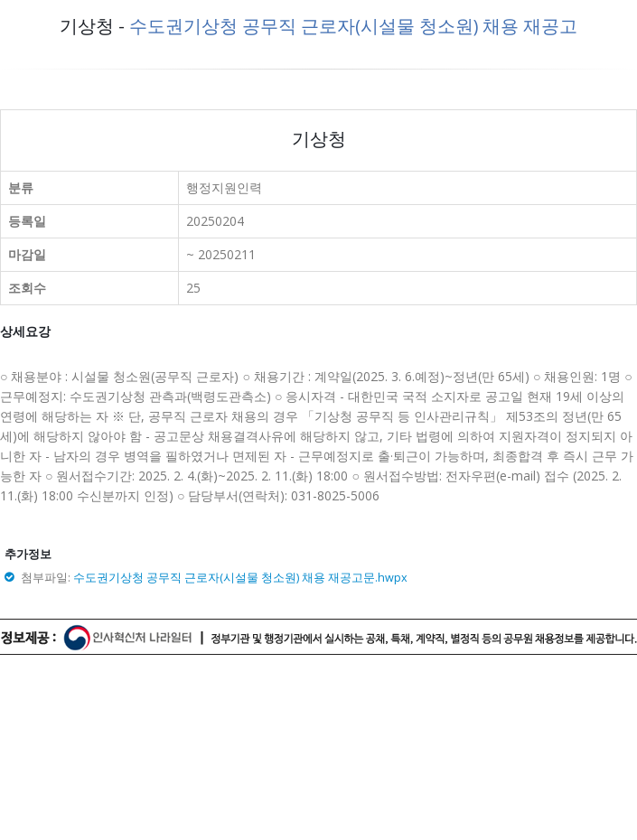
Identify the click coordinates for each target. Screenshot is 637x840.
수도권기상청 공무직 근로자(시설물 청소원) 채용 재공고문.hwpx (240, 578)
